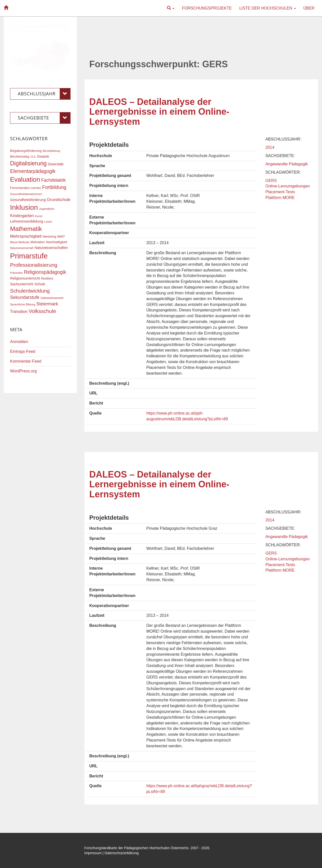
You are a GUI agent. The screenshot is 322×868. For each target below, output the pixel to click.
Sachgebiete (44, 118)
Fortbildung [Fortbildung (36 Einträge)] (54, 187)
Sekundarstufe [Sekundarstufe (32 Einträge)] (25, 297)
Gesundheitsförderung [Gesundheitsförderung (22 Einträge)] (28, 200)
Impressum (93, 853)
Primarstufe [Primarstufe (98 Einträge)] (29, 256)
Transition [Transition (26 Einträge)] (19, 311)
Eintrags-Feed (23, 351)
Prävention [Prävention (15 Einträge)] (16, 273)
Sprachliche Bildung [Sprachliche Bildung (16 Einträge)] (23, 304)
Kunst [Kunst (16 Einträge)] (39, 216)
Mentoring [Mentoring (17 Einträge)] (49, 237)
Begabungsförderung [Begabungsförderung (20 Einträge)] (26, 151)
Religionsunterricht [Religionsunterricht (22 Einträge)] (25, 278)
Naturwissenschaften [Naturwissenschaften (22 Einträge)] (51, 248)
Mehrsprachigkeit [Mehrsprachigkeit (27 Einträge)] (26, 236)
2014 (270, 147)
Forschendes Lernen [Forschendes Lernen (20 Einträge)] (25, 188)
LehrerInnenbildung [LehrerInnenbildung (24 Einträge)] (27, 221)
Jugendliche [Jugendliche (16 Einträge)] (47, 209)
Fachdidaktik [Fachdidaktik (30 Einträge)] (53, 180)
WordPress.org (23, 371)
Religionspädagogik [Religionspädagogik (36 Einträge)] (45, 272)
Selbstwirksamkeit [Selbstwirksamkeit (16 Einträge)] (52, 298)
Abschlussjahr (44, 94)
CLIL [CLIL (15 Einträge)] (33, 157)
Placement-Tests (280, 192)
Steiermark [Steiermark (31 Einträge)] (47, 304)
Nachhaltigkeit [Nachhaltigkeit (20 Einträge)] (57, 242)
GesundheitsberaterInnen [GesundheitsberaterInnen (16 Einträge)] (26, 194)
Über (309, 8)
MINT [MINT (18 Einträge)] (61, 237)
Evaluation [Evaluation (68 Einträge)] (25, 179)
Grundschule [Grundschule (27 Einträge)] (59, 199)
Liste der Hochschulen (267, 8)
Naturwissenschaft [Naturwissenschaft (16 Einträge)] (22, 248)
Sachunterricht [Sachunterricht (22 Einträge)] (22, 284)
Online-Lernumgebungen (287, 186)
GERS (271, 181)
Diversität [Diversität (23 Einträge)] (55, 164)
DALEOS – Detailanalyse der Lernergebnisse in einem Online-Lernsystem (159, 112)
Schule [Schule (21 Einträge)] (40, 284)
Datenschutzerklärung (121, 853)
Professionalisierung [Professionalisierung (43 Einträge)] (34, 265)
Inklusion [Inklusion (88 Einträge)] (24, 207)
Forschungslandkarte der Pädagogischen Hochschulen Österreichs (137, 848)
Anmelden (19, 342)
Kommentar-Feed (26, 361)
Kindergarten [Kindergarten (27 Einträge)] (22, 216)
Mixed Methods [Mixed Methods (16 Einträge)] (20, 242)
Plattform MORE (280, 198)
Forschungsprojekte (207, 8)
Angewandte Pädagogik (286, 164)
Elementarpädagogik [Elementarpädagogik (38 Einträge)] (33, 171)
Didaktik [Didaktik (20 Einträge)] (43, 156)
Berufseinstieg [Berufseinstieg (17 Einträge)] (20, 157)
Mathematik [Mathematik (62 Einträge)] (26, 229)
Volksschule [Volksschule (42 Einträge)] (42, 311)
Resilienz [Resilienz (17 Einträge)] (47, 279)
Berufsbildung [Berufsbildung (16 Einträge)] (51, 151)
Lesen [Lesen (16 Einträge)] (48, 222)
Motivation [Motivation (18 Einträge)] (38, 242)
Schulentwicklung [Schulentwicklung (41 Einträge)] (30, 291)
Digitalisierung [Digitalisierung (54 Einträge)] (28, 163)
